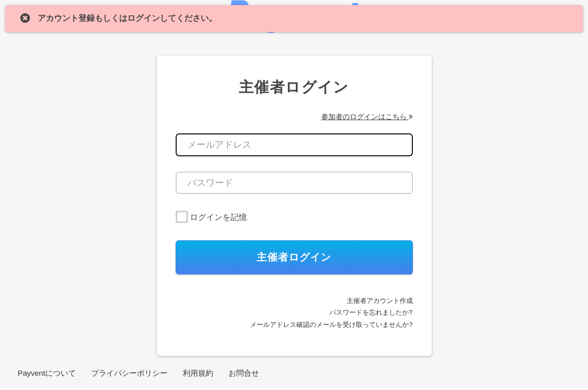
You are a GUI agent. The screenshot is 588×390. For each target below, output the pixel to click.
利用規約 (198, 373)
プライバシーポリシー (129, 373)
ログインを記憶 (218, 217)
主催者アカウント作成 (380, 301)
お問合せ (244, 373)
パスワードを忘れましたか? (371, 312)
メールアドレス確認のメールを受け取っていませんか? (331, 325)
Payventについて (47, 373)
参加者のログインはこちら (367, 117)
